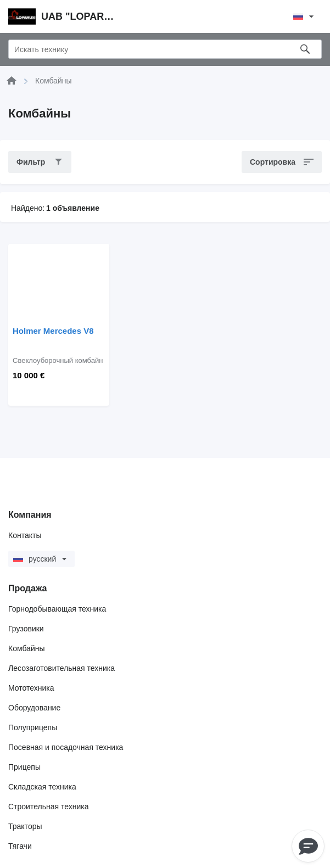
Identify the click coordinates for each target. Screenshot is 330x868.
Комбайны (27, 648)
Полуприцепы (33, 727)
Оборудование (34, 708)
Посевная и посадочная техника (66, 747)
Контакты (25, 535)
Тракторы (25, 826)
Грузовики (26, 629)
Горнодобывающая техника (57, 609)
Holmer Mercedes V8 (53, 331)
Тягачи (20, 846)
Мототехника (31, 688)
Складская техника (42, 787)
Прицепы (24, 767)
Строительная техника (48, 807)
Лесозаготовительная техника (61, 668)
